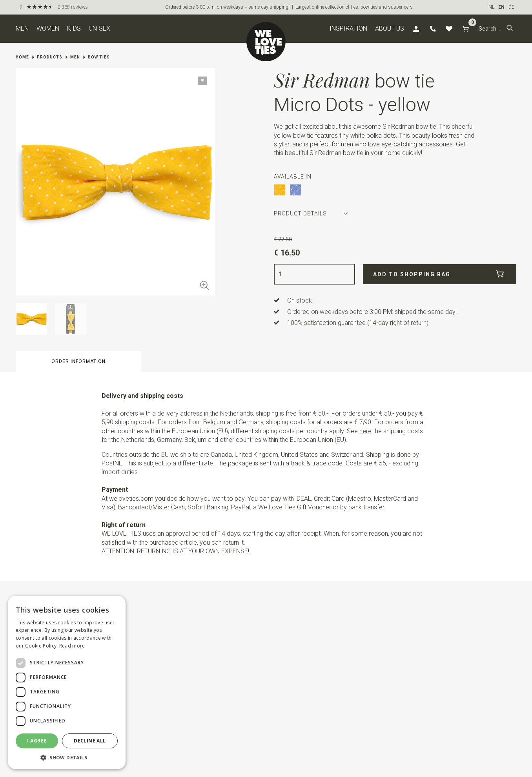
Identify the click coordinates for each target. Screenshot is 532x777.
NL (491, 7)
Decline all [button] (90, 741)
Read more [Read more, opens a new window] (72, 646)
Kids (74, 28)
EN (501, 7)
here (365, 431)
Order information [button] (78, 361)
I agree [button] (37, 741)
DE (511, 7)
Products (50, 57)
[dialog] (67, 682)
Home (22, 57)
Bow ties (99, 57)
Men (22, 28)
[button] (510, 29)
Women (48, 28)
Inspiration (348, 28)
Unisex (99, 28)
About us (390, 28)
